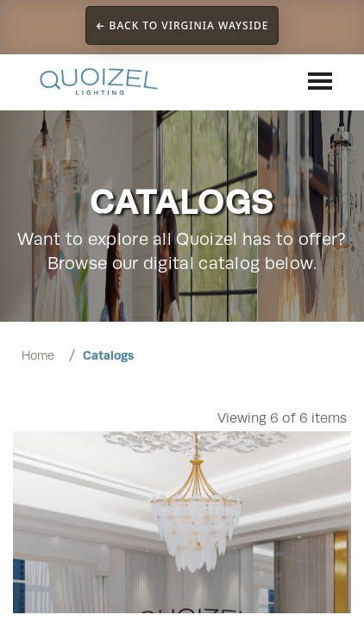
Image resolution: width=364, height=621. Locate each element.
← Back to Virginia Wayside (182, 25)
